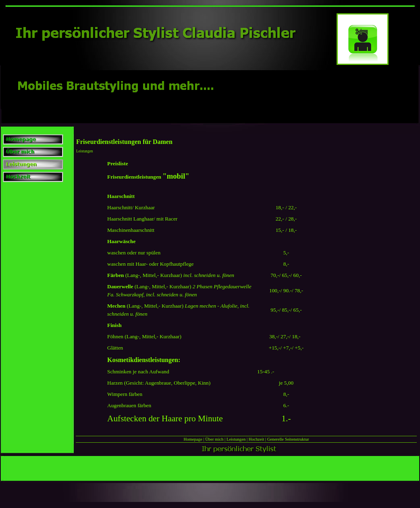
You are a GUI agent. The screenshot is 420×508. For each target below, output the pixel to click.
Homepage (193, 439)
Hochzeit (256, 439)
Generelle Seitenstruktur (288, 439)
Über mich (214, 439)
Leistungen (236, 439)
